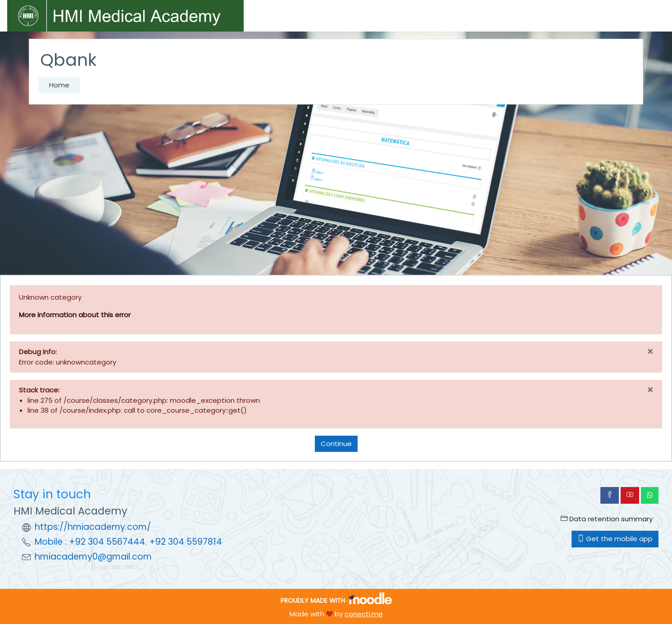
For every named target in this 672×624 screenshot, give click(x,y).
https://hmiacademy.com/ (93, 527)
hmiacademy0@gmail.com (93, 557)
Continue (336, 444)
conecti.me (364, 614)
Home (59, 85)
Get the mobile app (615, 539)
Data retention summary (607, 519)
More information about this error (75, 315)
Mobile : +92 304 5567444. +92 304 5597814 (128, 542)
